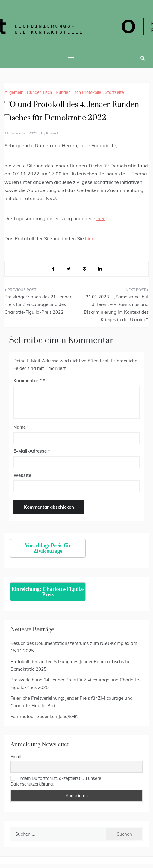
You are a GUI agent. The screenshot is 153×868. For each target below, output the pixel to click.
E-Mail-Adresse (32, 451)
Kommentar (28, 380)
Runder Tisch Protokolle (78, 92)
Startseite (114, 92)
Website (22, 475)
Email (16, 757)
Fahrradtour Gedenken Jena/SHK (44, 716)
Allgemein (14, 92)
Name (21, 427)
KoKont (52, 133)
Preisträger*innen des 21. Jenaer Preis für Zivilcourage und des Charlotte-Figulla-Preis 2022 (38, 304)
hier (101, 218)
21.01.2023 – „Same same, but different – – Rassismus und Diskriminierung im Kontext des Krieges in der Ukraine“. (116, 308)
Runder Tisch (40, 92)
